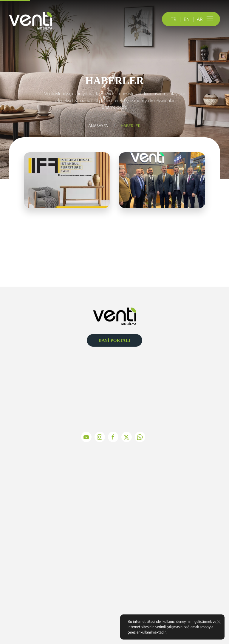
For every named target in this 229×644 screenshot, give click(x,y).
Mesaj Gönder (186, 542)
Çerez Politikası (42, 581)
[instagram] (101, 437)
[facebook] (115, 437)
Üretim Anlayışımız (43, 542)
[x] (128, 437)
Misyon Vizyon (42, 513)
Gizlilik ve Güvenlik (42, 561)
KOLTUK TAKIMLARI (114, 522)
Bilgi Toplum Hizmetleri (42, 551)
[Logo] (115, 316)
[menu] (210, 19)
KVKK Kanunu (42, 571)
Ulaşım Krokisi (186, 532)
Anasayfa (98, 126)
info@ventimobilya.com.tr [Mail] (117, 379)
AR (200, 19)
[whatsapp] (141, 437)
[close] (219, 622)
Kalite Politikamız (43, 522)
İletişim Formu (186, 522)
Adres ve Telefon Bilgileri (186, 513)
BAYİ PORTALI (115, 340)
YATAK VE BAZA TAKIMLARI (114, 542)
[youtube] (88, 437)
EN (187, 19)
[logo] (31, 21)
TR (174, 19)
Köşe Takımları (114, 532)
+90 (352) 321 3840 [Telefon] (117, 394)
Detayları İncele (67, 253)
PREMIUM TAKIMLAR (114, 513)
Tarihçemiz (42, 532)
